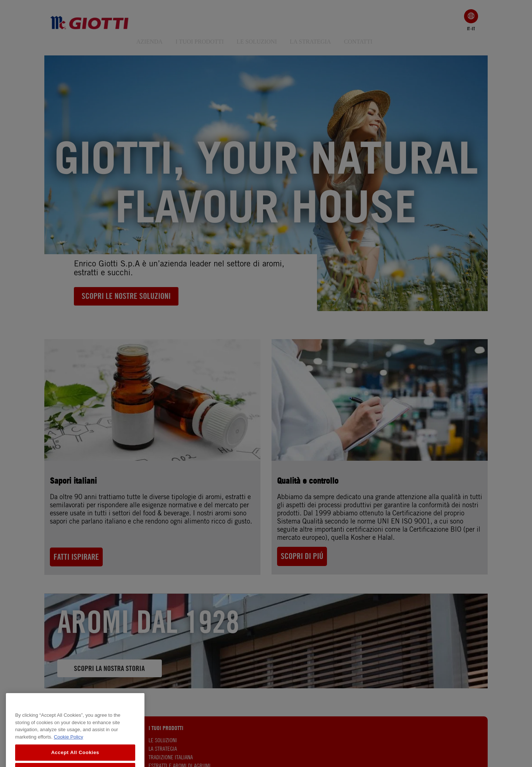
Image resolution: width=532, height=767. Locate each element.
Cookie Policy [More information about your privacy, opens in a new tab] (69, 753)
